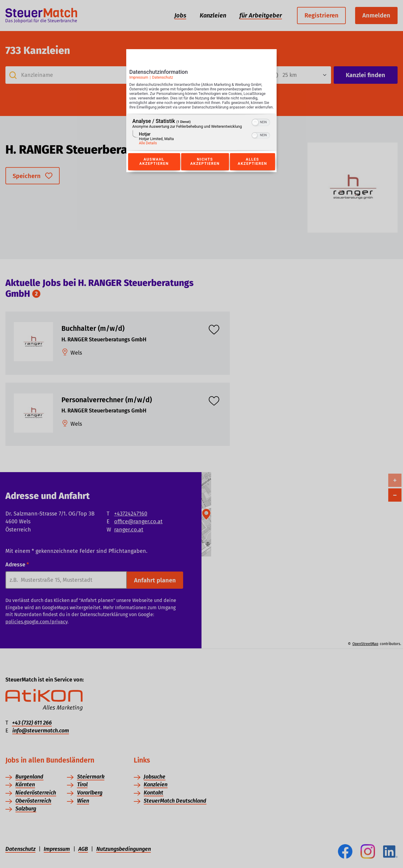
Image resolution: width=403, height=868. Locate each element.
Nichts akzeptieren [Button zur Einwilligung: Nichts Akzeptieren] (205, 168)
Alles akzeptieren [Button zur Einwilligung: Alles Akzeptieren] (252, 168)
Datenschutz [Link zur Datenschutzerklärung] (163, 79)
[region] (201, 139)
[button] (255, 129)
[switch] (261, 128)
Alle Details (148, 150)
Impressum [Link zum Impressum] (139, 79)
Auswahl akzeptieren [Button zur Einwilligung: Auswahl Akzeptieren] (154, 168)
